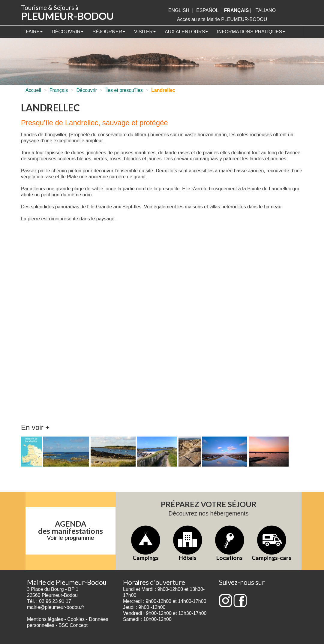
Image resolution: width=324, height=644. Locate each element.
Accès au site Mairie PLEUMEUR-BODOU (222, 19)
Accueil (33, 90)
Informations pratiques (251, 32)
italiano (265, 10)
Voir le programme (71, 538)
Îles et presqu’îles (124, 90)
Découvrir (67, 32)
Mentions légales (45, 619)
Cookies (76, 619)
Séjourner (109, 32)
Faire (34, 32)
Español (207, 10)
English (179, 10)
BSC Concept (73, 625)
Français (59, 90)
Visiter (145, 32)
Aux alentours (186, 32)
